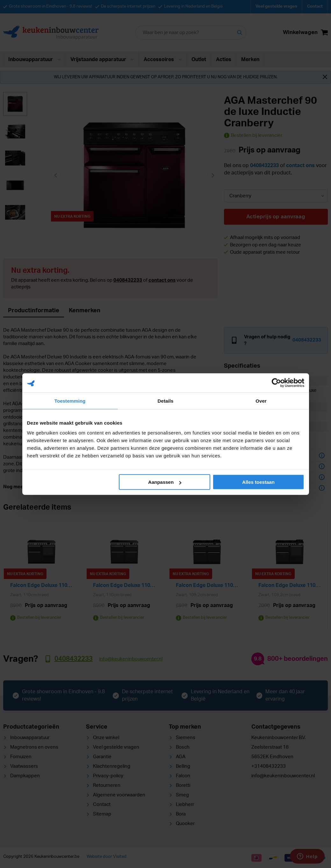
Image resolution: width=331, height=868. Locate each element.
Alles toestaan (258, 482)
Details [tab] (166, 401)
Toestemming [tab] (70, 401)
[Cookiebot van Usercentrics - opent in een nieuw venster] (276, 383)
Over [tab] (261, 401)
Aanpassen (165, 482)
